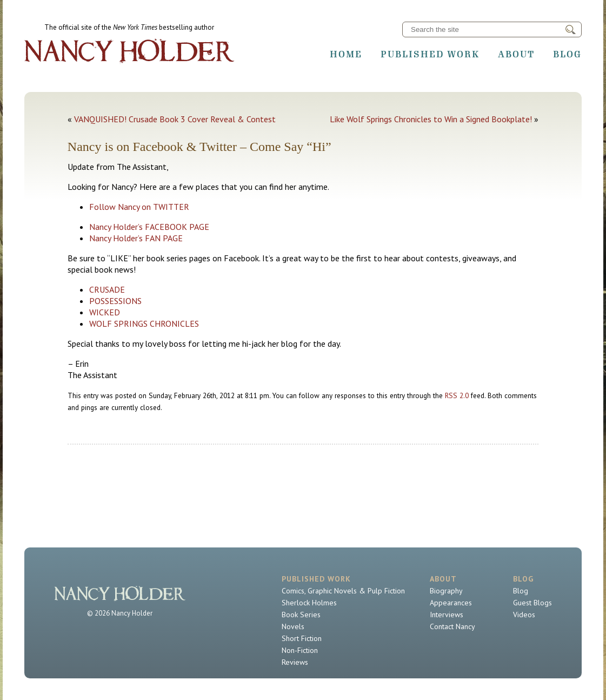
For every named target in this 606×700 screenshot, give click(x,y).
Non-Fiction (300, 650)
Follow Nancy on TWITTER (139, 207)
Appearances (451, 603)
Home (346, 54)
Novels (293, 626)
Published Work (430, 54)
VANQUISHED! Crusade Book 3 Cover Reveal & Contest (175, 119)
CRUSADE (107, 289)
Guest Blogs (532, 603)
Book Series (301, 615)
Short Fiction (302, 638)
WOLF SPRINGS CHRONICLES (144, 323)
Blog (567, 54)
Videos (524, 615)
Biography (446, 591)
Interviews (447, 615)
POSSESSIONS (115, 301)
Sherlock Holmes (309, 603)
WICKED (105, 312)
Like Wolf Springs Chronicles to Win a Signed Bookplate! (431, 119)
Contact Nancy (452, 626)
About (516, 54)
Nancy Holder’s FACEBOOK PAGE (149, 227)
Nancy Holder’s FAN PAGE (136, 238)
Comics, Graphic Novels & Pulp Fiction (343, 591)
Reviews (295, 662)
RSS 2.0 (457, 395)
